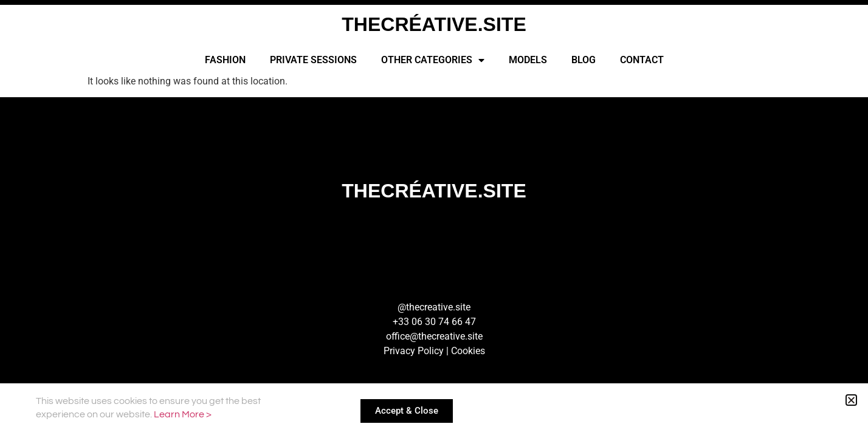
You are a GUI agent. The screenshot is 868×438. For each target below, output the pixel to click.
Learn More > (183, 414)
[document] (434, 219)
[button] (851, 400)
